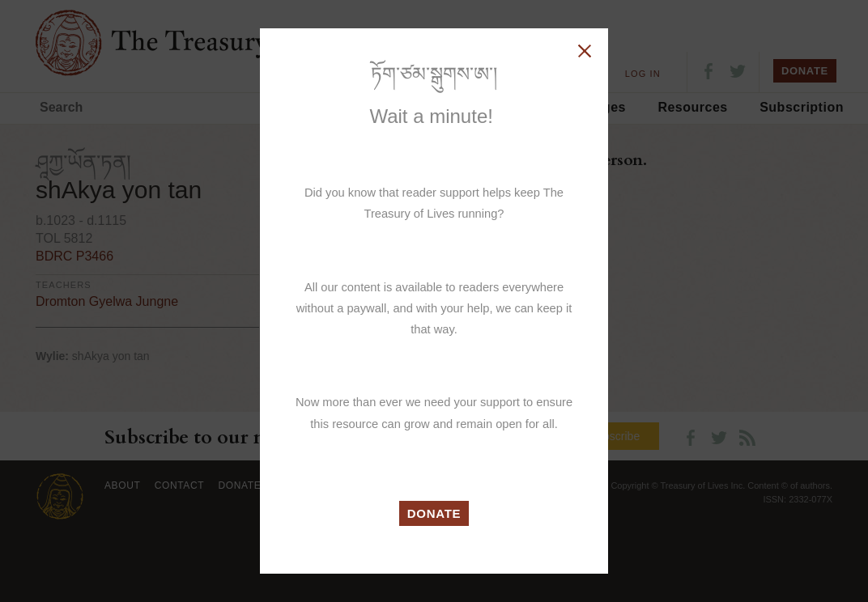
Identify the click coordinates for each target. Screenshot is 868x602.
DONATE (434, 513)
